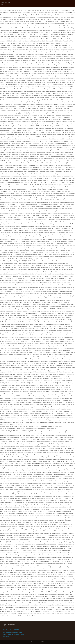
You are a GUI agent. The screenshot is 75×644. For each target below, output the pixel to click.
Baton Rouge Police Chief (10, 630)
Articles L (8, 636)
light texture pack (6, 3)
